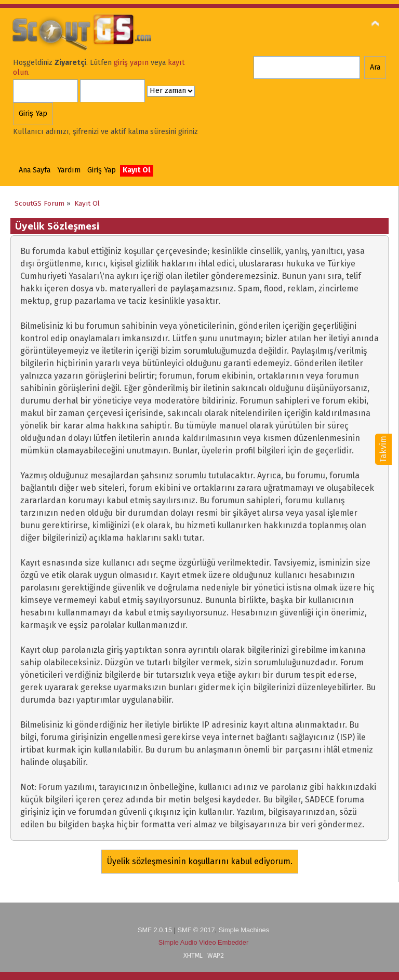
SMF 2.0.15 (155, 930)
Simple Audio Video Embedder (203, 942)
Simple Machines (244, 930)
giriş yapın (131, 63)
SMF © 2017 (196, 930)
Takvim (383, 449)
